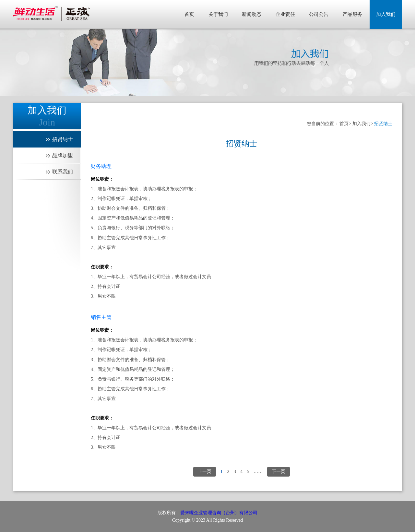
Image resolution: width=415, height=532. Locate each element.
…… (258, 472)
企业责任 (285, 14)
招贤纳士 (383, 124)
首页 (189, 14)
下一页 (279, 472)
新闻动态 (252, 14)
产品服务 (352, 14)
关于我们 (218, 14)
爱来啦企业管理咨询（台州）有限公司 (219, 513)
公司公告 (319, 14)
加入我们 (386, 14)
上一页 (205, 472)
